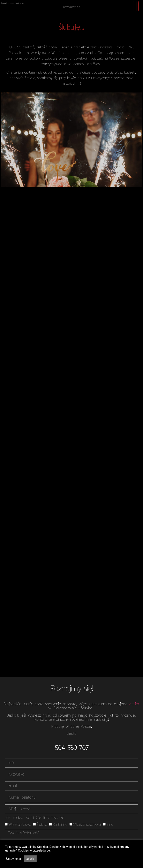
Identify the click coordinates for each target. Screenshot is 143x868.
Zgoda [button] (30, 859)
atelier (134, 704)
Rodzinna (60, 825)
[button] (72, 749)
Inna (110, 825)
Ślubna (42, 825)
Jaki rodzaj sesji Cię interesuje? (34, 818)
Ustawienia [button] (14, 859)
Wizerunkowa (20, 825)
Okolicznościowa (87, 825)
